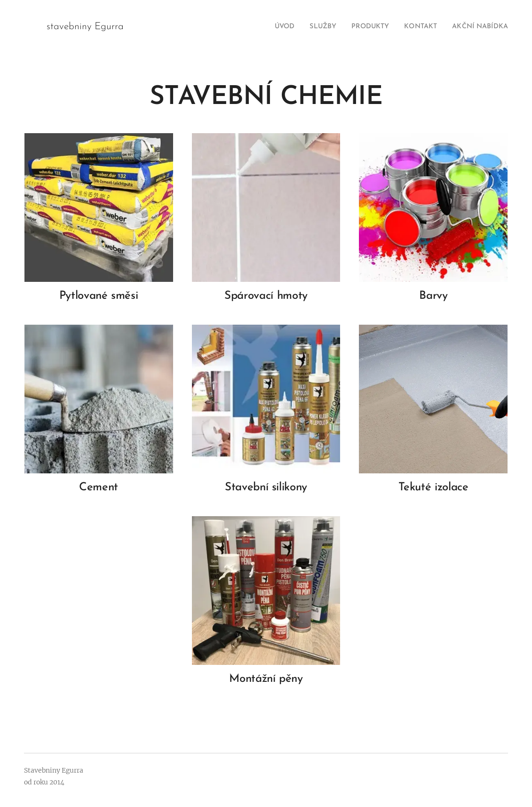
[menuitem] (266, 27)
